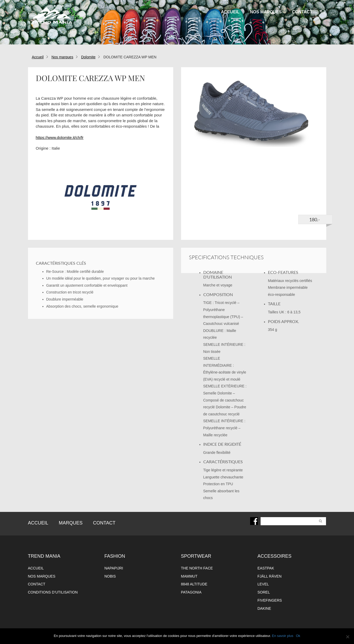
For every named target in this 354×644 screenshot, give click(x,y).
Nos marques (266, 12)
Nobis (110, 576)
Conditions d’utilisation (53, 592)
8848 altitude (194, 584)
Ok (298, 636)
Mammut (189, 576)
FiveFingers (270, 600)
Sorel (264, 592)
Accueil (230, 12)
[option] (254, 112)
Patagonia (191, 592)
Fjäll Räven (269, 576)
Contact (302, 12)
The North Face (197, 568)
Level (263, 584)
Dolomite (88, 57)
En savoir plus (283, 636)
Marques (71, 523)
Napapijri (114, 568)
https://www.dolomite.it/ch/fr (60, 137)
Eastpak (266, 568)
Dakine (264, 608)
